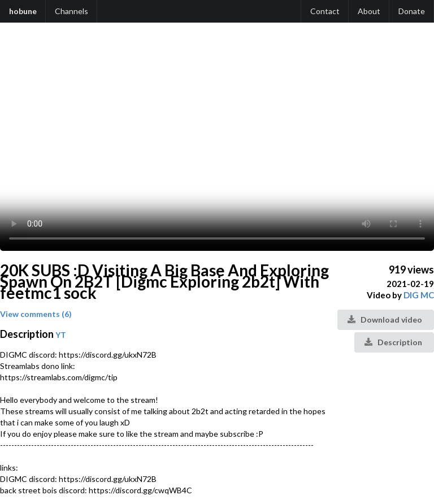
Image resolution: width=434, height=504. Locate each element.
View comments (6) (36, 314)
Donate (412, 11)
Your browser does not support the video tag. (217, 142)
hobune (23, 11)
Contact (325, 11)
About (369, 11)
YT (61, 335)
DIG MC (419, 295)
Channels (71, 11)
